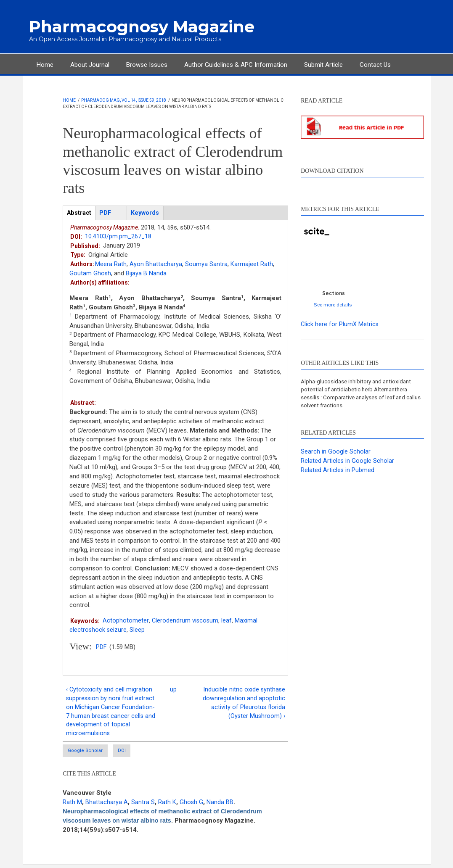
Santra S (143, 805)
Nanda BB (220, 805)
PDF (101, 647)
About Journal (90, 64)
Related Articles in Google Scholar (348, 462)
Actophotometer (126, 620)
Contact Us (375, 64)
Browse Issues (147, 64)
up (173, 690)
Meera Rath (111, 264)
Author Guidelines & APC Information (236, 64)
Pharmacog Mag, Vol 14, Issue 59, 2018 (124, 100)
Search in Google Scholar (336, 453)
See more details (333, 304)
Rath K (167, 805)
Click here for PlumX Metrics (340, 324)
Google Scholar (86, 754)
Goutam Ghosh (90, 273)
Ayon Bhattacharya (156, 264)
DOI (137, 754)
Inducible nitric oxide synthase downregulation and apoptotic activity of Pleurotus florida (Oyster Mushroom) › (244, 704)
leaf (227, 620)
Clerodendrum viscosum (185, 620)
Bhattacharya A (107, 805)
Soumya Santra (206, 264)
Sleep (138, 630)
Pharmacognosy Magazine (134, 26)
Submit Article (323, 64)
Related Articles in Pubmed (338, 471)
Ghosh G (192, 805)
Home (45, 64)
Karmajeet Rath (252, 264)
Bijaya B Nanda (147, 273)
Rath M (72, 805)
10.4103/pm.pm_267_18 (119, 236)
